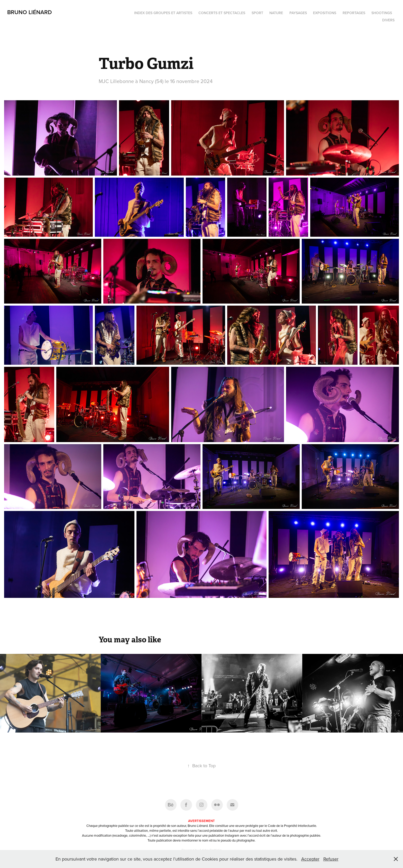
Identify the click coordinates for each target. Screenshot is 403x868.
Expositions (325, 13)
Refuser (331, 859)
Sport (257, 13)
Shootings (382, 13)
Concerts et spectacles (222, 13)
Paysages (298, 13)
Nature (276, 13)
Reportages (354, 13)
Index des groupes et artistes (163, 13)
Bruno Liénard (30, 12)
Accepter (310, 859)
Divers (388, 20)
